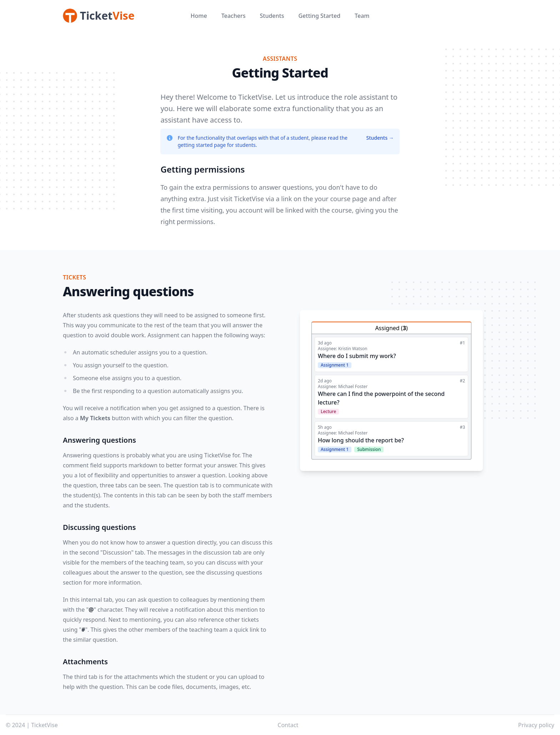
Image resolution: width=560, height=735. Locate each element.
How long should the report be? (361, 440)
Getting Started (319, 16)
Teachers (234, 16)
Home (199, 16)
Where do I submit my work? (357, 356)
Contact (288, 725)
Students (272, 16)
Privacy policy (536, 725)
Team (362, 16)
